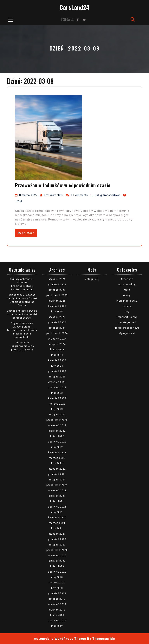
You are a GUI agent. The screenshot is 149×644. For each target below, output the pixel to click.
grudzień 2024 (57, 322)
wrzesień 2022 (57, 425)
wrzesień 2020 (57, 556)
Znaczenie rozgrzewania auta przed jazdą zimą (22, 346)
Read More (26, 233)
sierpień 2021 (57, 496)
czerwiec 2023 (57, 388)
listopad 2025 (57, 290)
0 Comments (79, 195)
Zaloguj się (92, 279)
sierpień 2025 (57, 301)
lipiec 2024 (57, 350)
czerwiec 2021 (57, 507)
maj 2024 (57, 355)
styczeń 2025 (57, 317)
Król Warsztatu (54, 195)
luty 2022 (57, 463)
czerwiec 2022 (57, 442)
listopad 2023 (57, 377)
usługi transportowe (108, 195)
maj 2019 (57, 626)
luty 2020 (57, 588)
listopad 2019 (57, 599)
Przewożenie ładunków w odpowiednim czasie (63, 185)
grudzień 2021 (57, 474)
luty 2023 (57, 409)
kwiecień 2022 (57, 453)
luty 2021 (57, 528)
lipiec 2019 (57, 615)
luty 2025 (57, 312)
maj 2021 (57, 512)
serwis (127, 306)
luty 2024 (57, 366)
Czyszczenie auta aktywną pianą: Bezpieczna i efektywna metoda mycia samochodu (22, 330)
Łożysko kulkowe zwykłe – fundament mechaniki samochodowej (22, 314)
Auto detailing (127, 285)
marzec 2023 (57, 404)
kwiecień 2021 (57, 518)
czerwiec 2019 (57, 621)
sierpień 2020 (57, 561)
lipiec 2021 (57, 501)
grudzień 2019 (57, 593)
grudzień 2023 (57, 371)
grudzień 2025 (57, 285)
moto (127, 290)
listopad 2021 (57, 480)
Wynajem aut (127, 333)
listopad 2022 (57, 415)
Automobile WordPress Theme (60, 639)
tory (127, 312)
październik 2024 (57, 333)
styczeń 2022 (57, 469)
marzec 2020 (57, 583)
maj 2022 (57, 447)
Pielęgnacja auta (127, 301)
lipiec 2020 (57, 566)
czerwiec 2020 (57, 572)
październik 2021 (57, 485)
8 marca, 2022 (28, 195)
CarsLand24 (75, 7)
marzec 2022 (57, 458)
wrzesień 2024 (57, 339)
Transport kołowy (127, 317)
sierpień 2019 (57, 610)
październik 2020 (57, 550)
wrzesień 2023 (57, 382)
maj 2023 (57, 393)
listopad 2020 (57, 545)
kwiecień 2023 (57, 398)
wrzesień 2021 (57, 491)
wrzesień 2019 (57, 604)
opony (127, 295)
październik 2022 (57, 420)
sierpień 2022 (57, 431)
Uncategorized (127, 322)
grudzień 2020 (57, 539)
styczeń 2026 (57, 279)
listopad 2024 (57, 328)
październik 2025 (57, 295)
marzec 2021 (57, 523)
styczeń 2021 (57, 534)
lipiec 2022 (57, 436)
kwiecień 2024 (57, 360)
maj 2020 (57, 577)
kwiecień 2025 (57, 306)
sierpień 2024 (57, 344)
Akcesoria (127, 279)
